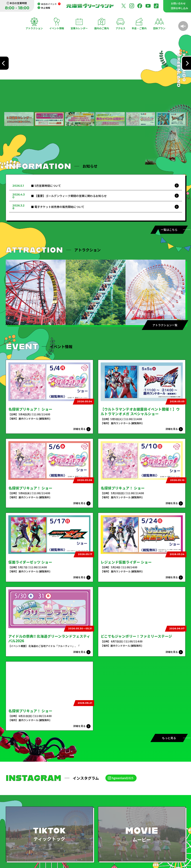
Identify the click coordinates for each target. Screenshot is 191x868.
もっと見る (169, 738)
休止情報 (46, 8)
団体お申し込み (179, 8)
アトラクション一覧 (165, 325)
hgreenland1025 (123, 778)
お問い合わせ (178, 3)
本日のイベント (51, 4)
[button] (19, 119)
